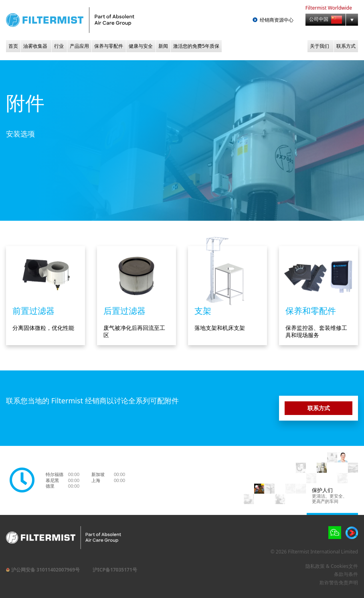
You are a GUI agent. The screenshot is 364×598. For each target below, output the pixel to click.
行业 (59, 46)
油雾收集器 (35, 46)
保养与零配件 (109, 46)
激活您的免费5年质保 (196, 46)
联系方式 (346, 46)
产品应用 (79, 46)
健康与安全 (141, 46)
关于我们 (320, 46)
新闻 (163, 46)
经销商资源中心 (277, 20)
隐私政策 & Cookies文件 (332, 566)
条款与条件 (346, 574)
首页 (13, 46)
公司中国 (326, 20)
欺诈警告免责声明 (339, 583)
